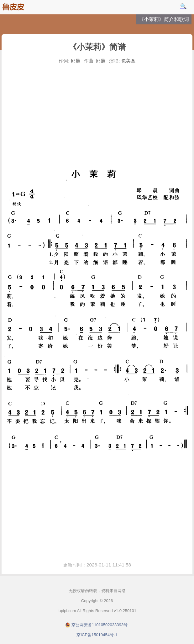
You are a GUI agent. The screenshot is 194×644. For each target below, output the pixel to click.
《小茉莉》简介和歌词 (164, 19)
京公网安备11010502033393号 (100, 625)
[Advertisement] (97, 114)
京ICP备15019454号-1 (97, 635)
